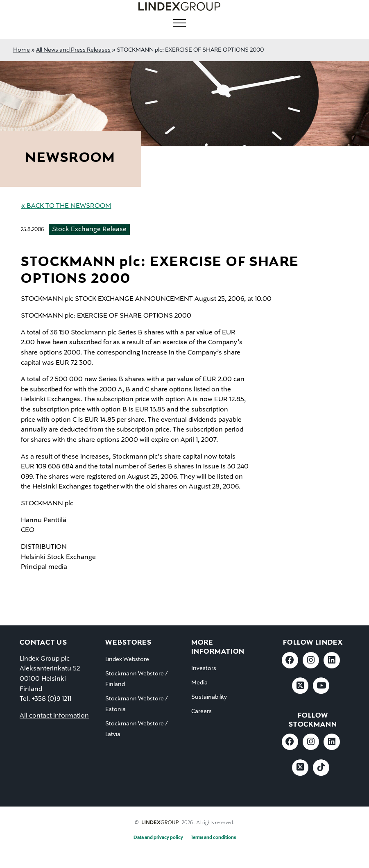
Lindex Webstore (127, 659)
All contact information (54, 716)
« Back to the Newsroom (66, 206)
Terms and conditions (213, 838)
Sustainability (209, 697)
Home (22, 50)
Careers (201, 711)
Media (199, 683)
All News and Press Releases (73, 50)
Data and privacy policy (158, 838)
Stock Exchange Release (89, 229)
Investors (204, 668)
